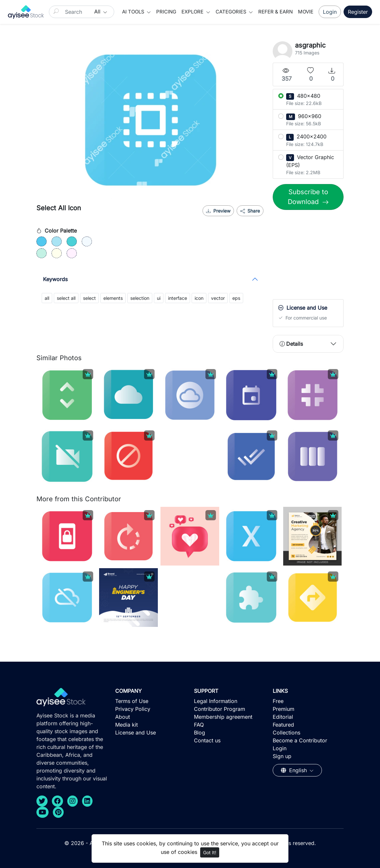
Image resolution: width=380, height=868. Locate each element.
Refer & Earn (275, 12)
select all (66, 298)
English (295, 770)
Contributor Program (220, 709)
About (123, 717)
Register (358, 12)
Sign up (282, 756)
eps (236, 298)
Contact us (207, 740)
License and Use (136, 733)
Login (330, 12)
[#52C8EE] (42, 241)
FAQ (199, 725)
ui (159, 298)
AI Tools (134, 12)
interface (178, 298)
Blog (200, 733)
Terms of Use (132, 701)
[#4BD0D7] (72, 241)
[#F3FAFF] (87, 241)
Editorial (283, 717)
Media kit (127, 725)
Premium (284, 709)
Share (250, 211)
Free (278, 701)
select (89, 298)
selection (140, 298)
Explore (193, 12)
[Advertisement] (322, 256)
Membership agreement (223, 717)
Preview (218, 211)
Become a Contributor (300, 740)
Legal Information (216, 701)
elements (113, 298)
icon (199, 298)
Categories (232, 12)
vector (218, 298)
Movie (306, 12)
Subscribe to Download (308, 197)
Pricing (166, 12)
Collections (286, 733)
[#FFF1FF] (72, 253)
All (98, 11)
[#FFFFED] (57, 253)
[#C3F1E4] (42, 253)
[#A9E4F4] (57, 241)
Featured (283, 725)
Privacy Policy (133, 709)
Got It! (210, 852)
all (47, 298)
